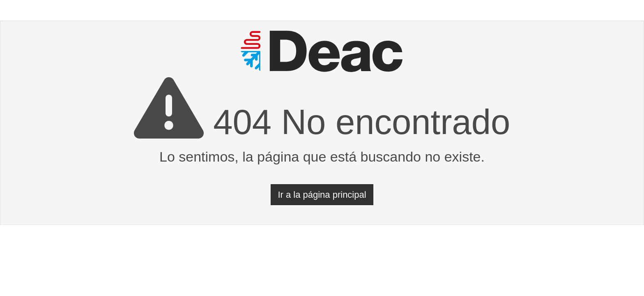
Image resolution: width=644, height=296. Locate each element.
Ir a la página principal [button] (322, 195)
